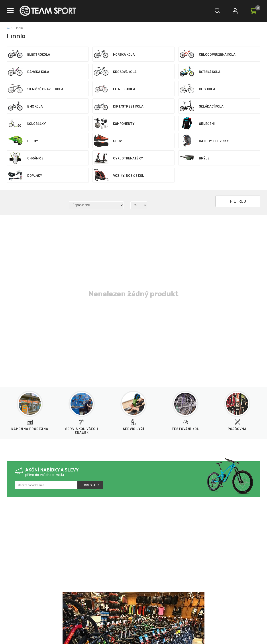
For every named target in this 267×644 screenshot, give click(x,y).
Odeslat (90, 485)
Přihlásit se (235, 10)
